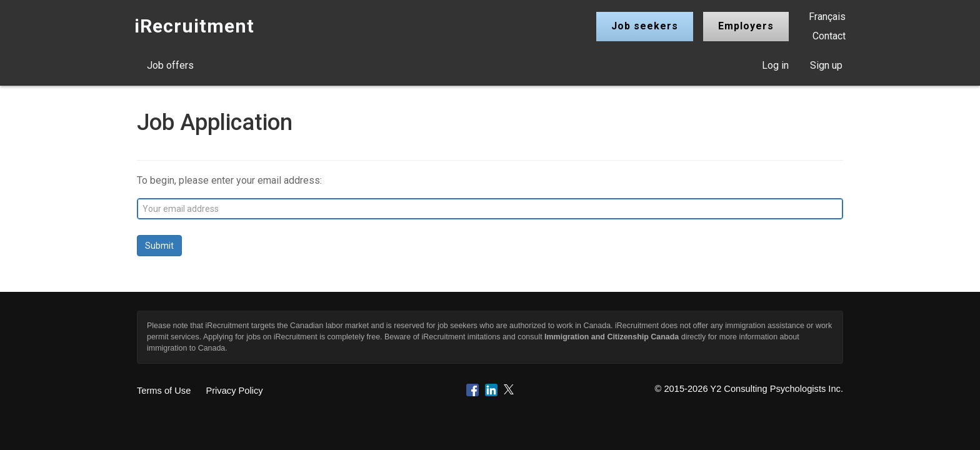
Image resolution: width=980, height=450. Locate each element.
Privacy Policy (234, 391)
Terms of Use (164, 391)
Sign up (826, 65)
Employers (746, 26)
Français (827, 17)
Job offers (170, 65)
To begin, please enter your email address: (229, 180)
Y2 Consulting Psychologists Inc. (777, 389)
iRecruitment (194, 26)
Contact (829, 36)
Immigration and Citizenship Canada (612, 337)
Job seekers (645, 26)
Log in (775, 65)
